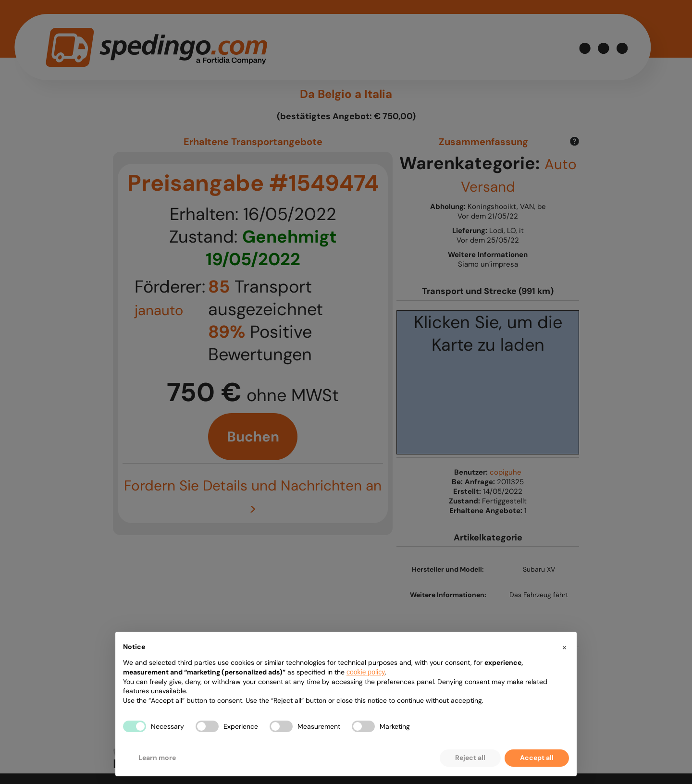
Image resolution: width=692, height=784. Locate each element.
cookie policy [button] (366, 672)
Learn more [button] (157, 758)
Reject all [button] (470, 758)
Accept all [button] (537, 758)
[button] (564, 647)
